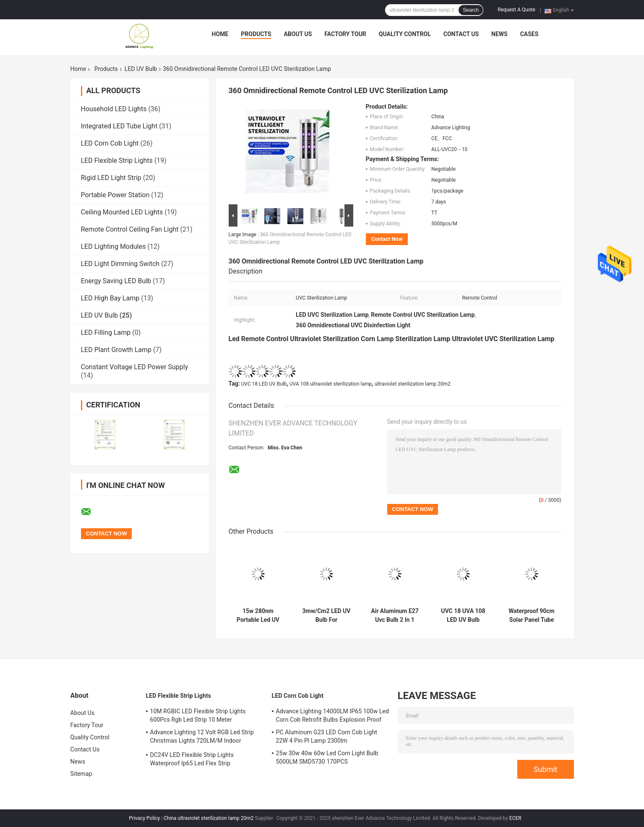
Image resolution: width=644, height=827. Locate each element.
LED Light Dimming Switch (120, 264)
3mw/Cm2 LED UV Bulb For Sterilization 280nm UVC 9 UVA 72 (326, 616)
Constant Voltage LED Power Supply (135, 367)
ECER (515, 818)
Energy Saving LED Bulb (116, 281)
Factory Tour (345, 34)
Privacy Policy (144, 818)
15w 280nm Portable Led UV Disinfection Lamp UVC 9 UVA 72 (258, 616)
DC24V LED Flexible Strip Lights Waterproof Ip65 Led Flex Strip (192, 759)
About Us (298, 34)
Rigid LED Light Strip (111, 178)
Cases (529, 34)
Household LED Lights (114, 109)
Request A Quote (516, 10)
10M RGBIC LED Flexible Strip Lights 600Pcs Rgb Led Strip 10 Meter (198, 715)
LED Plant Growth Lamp (116, 350)
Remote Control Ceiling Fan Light (130, 229)
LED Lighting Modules (113, 247)
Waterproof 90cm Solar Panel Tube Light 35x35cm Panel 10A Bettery (532, 616)
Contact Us (461, 34)
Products (256, 34)
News (499, 34)
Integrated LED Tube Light (119, 126)
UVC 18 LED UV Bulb (264, 384)
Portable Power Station (115, 195)
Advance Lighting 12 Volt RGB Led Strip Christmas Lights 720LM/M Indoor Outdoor (202, 738)
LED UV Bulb (141, 69)
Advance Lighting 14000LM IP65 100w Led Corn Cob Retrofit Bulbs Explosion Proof (333, 715)
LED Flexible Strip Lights (117, 160)
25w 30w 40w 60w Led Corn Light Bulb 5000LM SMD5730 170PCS (327, 757)
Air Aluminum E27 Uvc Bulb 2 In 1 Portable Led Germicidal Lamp (395, 616)
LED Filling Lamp (106, 333)
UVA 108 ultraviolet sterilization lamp (331, 384)
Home (220, 34)
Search (471, 10)
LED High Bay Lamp (110, 298)
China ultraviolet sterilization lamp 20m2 (209, 818)
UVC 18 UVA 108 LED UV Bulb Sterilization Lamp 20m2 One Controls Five (463, 616)
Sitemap (81, 774)
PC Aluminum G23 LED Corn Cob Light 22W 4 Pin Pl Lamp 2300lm (327, 736)
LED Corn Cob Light (110, 143)
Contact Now (387, 239)
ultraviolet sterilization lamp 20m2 (413, 384)
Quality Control (405, 34)
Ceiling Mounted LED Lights (122, 212)
